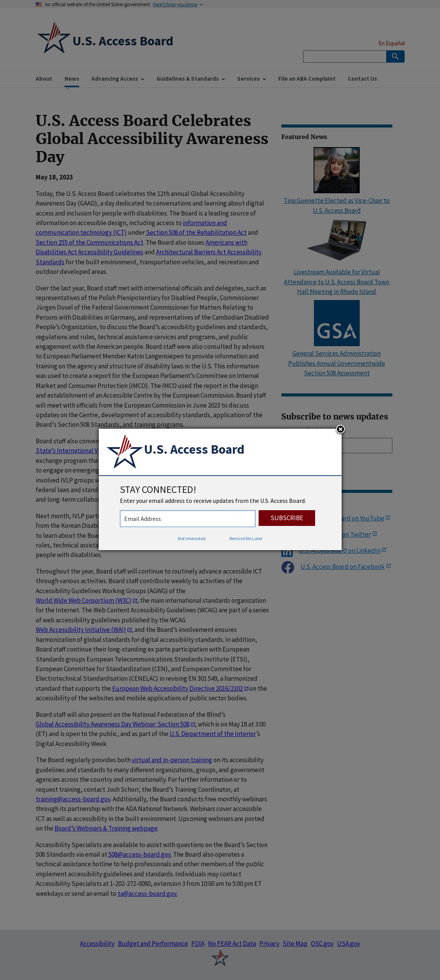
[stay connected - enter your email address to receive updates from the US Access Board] (188, 519)
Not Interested (192, 538)
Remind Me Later (246, 538)
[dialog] (220, 489)
